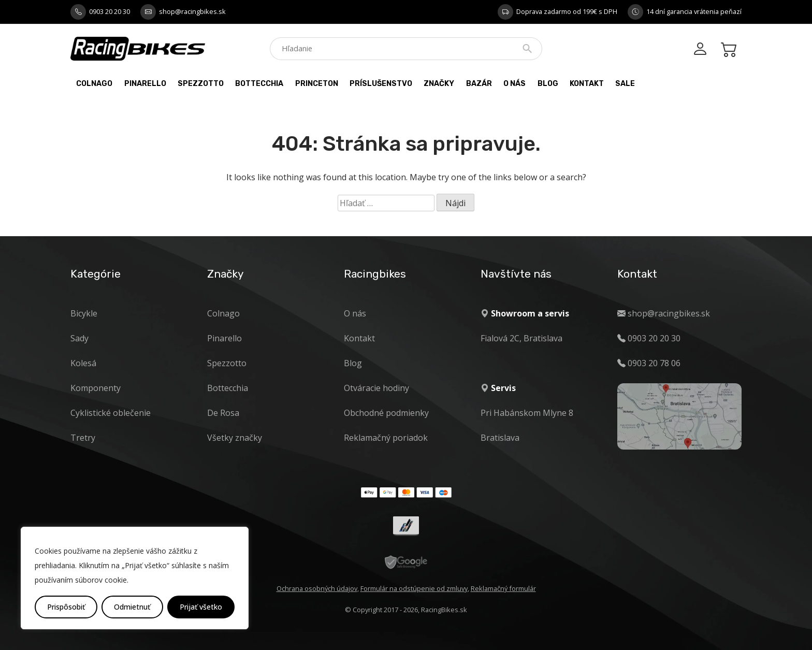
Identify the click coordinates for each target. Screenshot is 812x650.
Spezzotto (201, 84)
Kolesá (83, 363)
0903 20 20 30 (110, 11)
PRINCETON (317, 84)
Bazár (479, 84)
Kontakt (587, 84)
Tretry (83, 438)
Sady (79, 338)
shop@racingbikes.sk (192, 11)
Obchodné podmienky (386, 413)
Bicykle (84, 313)
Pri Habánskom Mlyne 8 (527, 413)
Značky (439, 84)
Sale (625, 84)
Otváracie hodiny (376, 388)
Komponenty (96, 388)
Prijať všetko (201, 607)
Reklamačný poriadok (386, 438)
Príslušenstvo (381, 84)
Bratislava (500, 438)
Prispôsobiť (66, 607)
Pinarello (145, 84)
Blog (548, 84)
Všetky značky (235, 438)
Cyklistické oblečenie (111, 413)
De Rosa (223, 413)
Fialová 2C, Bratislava (521, 338)
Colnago (94, 84)
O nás (514, 84)
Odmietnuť (132, 607)
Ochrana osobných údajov (317, 588)
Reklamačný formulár (503, 588)
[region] (135, 578)
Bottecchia (259, 84)
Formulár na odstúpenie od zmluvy (414, 588)
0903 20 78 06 (654, 363)
